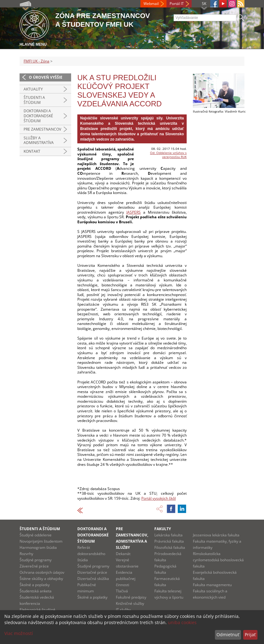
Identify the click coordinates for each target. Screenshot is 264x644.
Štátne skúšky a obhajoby (41, 579)
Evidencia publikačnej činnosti (126, 579)
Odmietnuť (228, 635)
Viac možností (19, 633)
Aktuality (33, 89)
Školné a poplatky (35, 585)
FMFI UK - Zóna (36, 61)
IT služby (123, 610)
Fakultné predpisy (131, 597)
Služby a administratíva (39, 140)
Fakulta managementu (212, 585)
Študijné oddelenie (36, 535)
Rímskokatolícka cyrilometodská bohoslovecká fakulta (218, 560)
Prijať (250, 635)
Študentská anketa (36, 591)
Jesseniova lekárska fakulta (216, 535)
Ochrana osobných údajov (42, 572)
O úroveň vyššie (46, 77)
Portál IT (177, 4)
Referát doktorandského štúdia (91, 554)
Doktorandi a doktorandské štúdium (38, 116)
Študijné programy (36, 560)
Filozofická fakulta (170, 547)
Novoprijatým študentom (41, 541)
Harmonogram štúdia (38, 547)
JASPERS (134, 212)
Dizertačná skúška (93, 579)
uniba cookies (182, 622)
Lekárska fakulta (168, 535)
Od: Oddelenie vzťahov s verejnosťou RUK (168, 155)
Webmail (151, 4)
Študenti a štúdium (34, 100)
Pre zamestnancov (42, 129)
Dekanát (123, 554)
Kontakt (32, 151)
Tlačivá (122, 591)
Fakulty (163, 529)
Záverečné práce (34, 566)
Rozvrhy (26, 554)
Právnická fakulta (169, 541)
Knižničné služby (130, 603)
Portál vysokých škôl (159, 498)
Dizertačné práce (92, 572)
